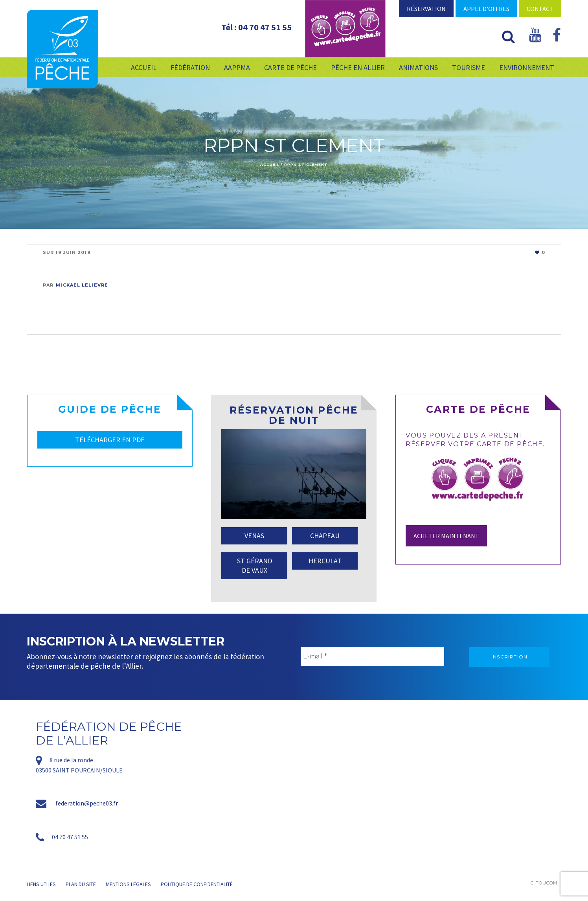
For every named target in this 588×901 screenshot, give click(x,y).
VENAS (254, 536)
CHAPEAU (325, 536)
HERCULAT (325, 561)
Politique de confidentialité (197, 884)
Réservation (426, 9)
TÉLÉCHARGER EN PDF (110, 440)
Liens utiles (41, 884)
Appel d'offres (486, 9)
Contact (540, 9)
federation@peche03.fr (87, 803)
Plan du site (81, 884)
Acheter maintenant (446, 536)
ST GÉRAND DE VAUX (254, 565)
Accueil (270, 165)
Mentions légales (128, 884)
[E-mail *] (372, 656)
